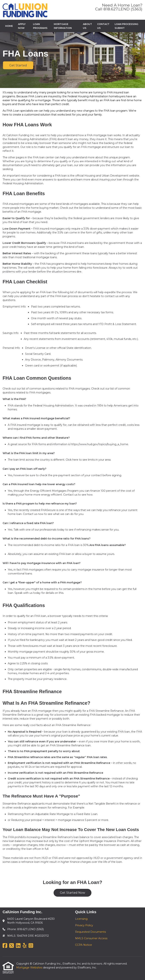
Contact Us (103, 26)
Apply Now (22, 26)
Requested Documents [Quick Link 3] (90, 932)
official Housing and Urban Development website (107, 176)
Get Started (18, 65)
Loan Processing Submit (126, 26)
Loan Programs (40, 26)
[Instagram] (31, 946)
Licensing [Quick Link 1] (81, 919)
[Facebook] (5, 946)
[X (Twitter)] (12, 946)
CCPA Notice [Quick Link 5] (84, 945)
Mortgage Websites (30, 968)
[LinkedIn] (18, 946)
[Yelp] (25, 946)
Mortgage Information (63, 26)
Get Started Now (72, 893)
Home (9, 26)
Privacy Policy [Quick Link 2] (84, 925)
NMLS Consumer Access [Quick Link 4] (91, 938)
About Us (87, 26)
